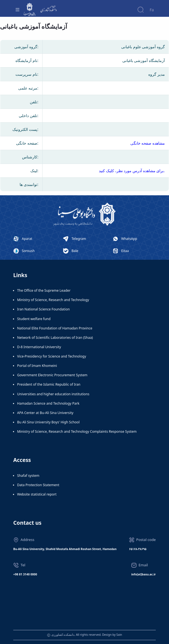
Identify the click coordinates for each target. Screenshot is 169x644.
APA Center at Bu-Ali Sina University (45, 413)
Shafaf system (28, 476)
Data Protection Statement (38, 485)
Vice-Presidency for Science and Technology (52, 356)
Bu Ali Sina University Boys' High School (48, 422)
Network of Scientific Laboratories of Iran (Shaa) (55, 338)
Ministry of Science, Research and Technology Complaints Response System (77, 431)
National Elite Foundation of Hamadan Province (55, 328)
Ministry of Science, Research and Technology (53, 300)
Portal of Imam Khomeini (37, 366)
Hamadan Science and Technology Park (48, 403)
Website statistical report (37, 494)
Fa (152, 10)
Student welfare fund (34, 319)
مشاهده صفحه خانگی (148, 143)
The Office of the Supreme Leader (44, 290)
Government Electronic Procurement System (52, 375)
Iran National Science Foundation (43, 309)
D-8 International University (39, 347)
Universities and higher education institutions (53, 394)
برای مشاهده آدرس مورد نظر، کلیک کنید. (132, 171)
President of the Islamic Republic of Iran (49, 384)
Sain (119, 635)
